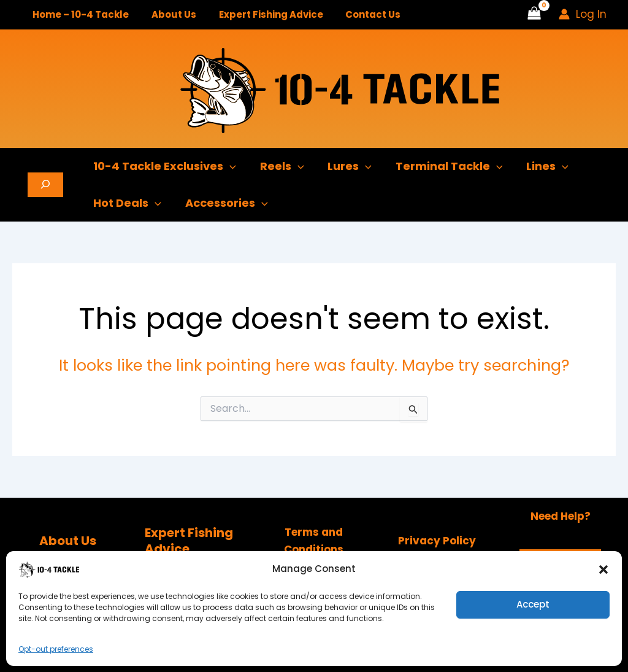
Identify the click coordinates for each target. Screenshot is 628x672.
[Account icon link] (583, 14)
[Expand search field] (45, 185)
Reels (280, 166)
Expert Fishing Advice (261, 14)
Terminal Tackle (443, 166)
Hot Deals (127, 203)
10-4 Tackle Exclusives (164, 166)
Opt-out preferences (56, 649)
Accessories (224, 203)
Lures (346, 166)
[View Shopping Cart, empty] (534, 15)
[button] (603, 570)
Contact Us (359, 14)
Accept (533, 604)
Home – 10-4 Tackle (79, 14)
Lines (540, 166)
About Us (168, 14)
